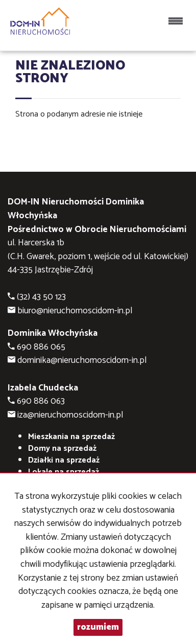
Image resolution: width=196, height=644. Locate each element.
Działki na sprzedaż (64, 460)
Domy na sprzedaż (62, 448)
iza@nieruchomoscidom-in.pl (70, 415)
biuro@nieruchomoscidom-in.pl (75, 311)
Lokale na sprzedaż (64, 472)
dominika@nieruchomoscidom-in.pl (82, 361)
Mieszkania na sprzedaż (71, 437)
